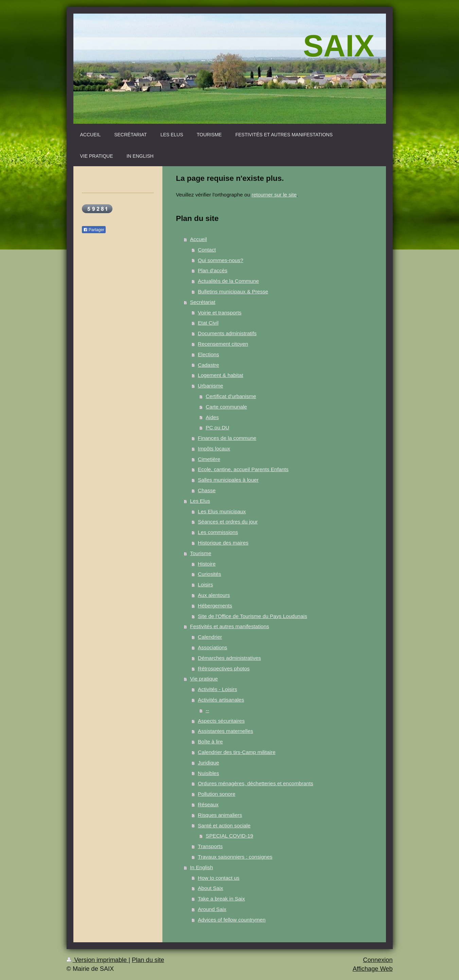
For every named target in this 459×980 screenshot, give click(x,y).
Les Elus (200, 501)
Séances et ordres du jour (228, 522)
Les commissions (218, 532)
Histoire (207, 564)
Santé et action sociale (224, 826)
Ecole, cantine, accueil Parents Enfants (243, 469)
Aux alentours (214, 595)
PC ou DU (217, 427)
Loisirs (205, 584)
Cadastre (208, 365)
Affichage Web (373, 969)
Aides (212, 417)
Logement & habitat (220, 375)
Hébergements (215, 606)
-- (207, 710)
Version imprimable (98, 960)
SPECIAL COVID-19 (229, 836)
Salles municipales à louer (228, 480)
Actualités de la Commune (228, 281)
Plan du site (148, 960)
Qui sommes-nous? (220, 260)
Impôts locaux (214, 449)
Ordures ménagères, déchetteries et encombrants (255, 783)
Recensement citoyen (223, 344)
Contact (207, 250)
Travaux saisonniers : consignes (235, 857)
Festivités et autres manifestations (230, 626)
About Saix (210, 888)
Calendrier (210, 637)
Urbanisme (210, 386)
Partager (94, 230)
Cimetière (209, 459)
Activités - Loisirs (217, 689)
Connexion (378, 960)
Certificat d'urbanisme (231, 396)
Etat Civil (208, 323)
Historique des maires (223, 543)
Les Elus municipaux (222, 511)
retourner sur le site (274, 195)
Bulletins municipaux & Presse (233, 291)
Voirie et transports (219, 313)
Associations (212, 647)
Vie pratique (204, 679)
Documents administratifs (227, 333)
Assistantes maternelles (225, 731)
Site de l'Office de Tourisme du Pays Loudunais (252, 616)
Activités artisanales (221, 700)
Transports (210, 846)
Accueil (198, 239)
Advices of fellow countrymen (232, 920)
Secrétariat (202, 302)
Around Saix (212, 909)
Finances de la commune (227, 438)
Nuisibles (208, 773)
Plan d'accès (213, 270)
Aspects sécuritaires (221, 721)
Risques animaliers (220, 815)
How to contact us (218, 878)
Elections (208, 354)
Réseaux (208, 804)
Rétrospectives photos (224, 668)
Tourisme (200, 553)
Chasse (207, 490)
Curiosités (209, 574)
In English (201, 867)
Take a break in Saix (221, 899)
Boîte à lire (210, 742)
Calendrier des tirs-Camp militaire (236, 752)
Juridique (208, 763)
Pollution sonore (216, 794)
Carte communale (226, 407)
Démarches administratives (229, 658)
